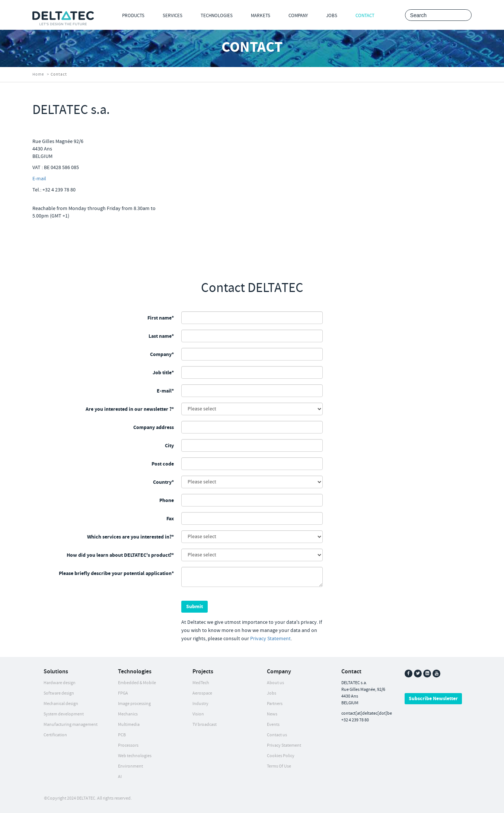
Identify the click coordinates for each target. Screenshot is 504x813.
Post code (163, 464)
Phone (167, 501)
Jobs (332, 16)
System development (64, 714)
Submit (194, 607)
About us (275, 683)
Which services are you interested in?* (130, 537)
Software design (59, 693)
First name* (161, 318)
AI (120, 777)
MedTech (201, 683)
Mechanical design (61, 704)
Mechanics (128, 714)
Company (298, 16)
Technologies (217, 16)
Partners (275, 704)
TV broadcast (205, 725)
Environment (130, 766)
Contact (365, 16)
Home (38, 74)
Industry (200, 704)
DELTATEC (86, 798)
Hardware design (60, 683)
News (272, 714)
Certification (55, 735)
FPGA (123, 693)
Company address (154, 428)
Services (173, 16)
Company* (162, 355)
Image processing (134, 704)
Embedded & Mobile (137, 683)
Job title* (163, 373)
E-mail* (165, 391)
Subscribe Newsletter (433, 699)
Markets (261, 16)
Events (273, 725)
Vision (198, 714)
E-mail (39, 179)
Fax (170, 519)
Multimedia (129, 725)
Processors (128, 745)
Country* (163, 482)
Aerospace (202, 693)
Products (133, 16)
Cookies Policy (281, 756)
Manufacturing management (71, 725)
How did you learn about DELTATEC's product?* (120, 555)
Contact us (277, 735)
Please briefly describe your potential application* (116, 574)
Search (464, 15)
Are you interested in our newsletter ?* (130, 409)
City (169, 446)
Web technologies (135, 756)
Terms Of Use (279, 766)
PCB (122, 735)
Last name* (161, 336)
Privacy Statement (270, 639)
